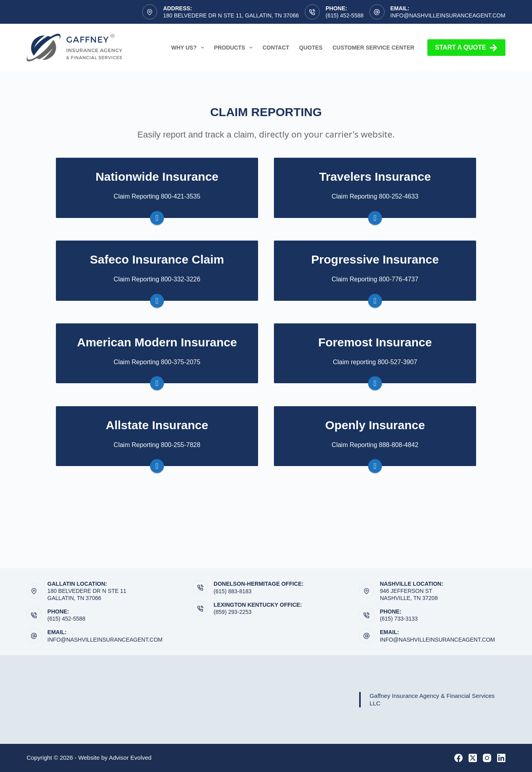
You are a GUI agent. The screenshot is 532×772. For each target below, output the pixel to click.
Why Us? (189, 48)
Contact (276, 48)
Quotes (311, 48)
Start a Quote (466, 48)
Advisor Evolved (130, 758)
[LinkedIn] (501, 758)
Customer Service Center (373, 48)
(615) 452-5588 (344, 15)
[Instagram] (487, 758)
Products (235, 48)
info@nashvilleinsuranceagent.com (448, 15)
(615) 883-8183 (233, 591)
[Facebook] (458, 758)
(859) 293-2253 (233, 612)
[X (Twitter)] (473, 758)
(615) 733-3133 (399, 619)
